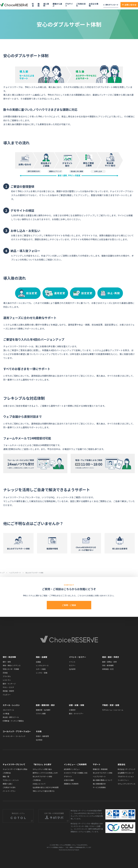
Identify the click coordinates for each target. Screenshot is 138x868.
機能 (39, 5)
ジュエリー (7, 694)
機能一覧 (6, 776)
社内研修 (72, 669)
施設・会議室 (42, 657)
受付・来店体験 (9, 657)
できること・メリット (11, 780)
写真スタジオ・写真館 (11, 669)
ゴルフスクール (8, 710)
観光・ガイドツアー (76, 713)
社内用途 (39, 740)
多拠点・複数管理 (42, 736)
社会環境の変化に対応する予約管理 (46, 787)
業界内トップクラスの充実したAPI (45, 773)
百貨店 (5, 673)
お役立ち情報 (94, 5)
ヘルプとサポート (15, 573)
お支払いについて (39, 784)
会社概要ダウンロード (126, 773)
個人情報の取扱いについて (103, 780)
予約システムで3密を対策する (44, 791)
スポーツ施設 (41, 669)
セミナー (72, 665)
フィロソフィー (123, 780)
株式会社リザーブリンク (126, 769)
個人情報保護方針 (99, 784)
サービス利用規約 (99, 787)
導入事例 (46, 5)
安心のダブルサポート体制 (42, 776)
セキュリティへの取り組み (42, 769)
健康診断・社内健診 (43, 710)
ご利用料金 (7, 773)
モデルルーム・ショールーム (113, 710)
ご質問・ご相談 (69, 605)
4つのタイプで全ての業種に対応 (76, 773)
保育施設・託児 (108, 669)
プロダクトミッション (126, 776)
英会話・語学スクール (11, 717)
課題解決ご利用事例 (71, 784)
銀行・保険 (7, 662)
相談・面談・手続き (111, 657)
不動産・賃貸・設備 (111, 705)
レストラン (7, 680)
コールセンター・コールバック (14, 736)
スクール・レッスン (11, 705)
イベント (72, 662)
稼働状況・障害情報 (100, 769)
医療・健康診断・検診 (45, 705)
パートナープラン (9, 791)
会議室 (38, 662)
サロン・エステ (8, 687)
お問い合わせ (129, 5)
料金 (33, 5)
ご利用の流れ (81, 5)
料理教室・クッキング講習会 (13, 721)
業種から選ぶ (57, 5)
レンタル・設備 (42, 673)
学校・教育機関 (108, 665)
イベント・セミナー (77, 657)
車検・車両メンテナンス (12, 665)
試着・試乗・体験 (77, 705)
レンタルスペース (42, 665)
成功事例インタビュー (72, 769)
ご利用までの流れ (9, 787)
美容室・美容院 (8, 691)
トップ (2, 573)
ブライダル (7, 676)
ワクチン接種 (41, 713)
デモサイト (69, 5)
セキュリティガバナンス (126, 784)
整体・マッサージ (9, 684)
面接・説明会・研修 (109, 662)
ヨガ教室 (6, 713)
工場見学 (72, 710)
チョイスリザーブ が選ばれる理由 (15, 769)
